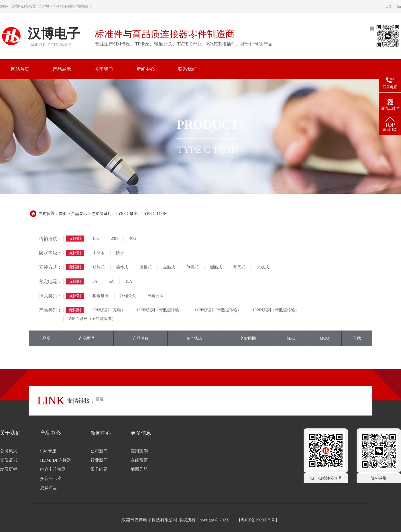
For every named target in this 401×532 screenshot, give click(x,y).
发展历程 (9, 469)
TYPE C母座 (127, 214)
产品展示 (79, 214)
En (399, 6)
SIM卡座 (48, 451)
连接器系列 (101, 214)
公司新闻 (99, 451)
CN (388, 6)
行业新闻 (99, 460)
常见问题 (99, 469)
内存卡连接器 (53, 469)
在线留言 (139, 460)
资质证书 (9, 460)
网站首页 (20, 69)
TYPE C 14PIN (154, 214)
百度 (100, 399)
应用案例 (139, 451)
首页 (63, 214)
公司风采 (9, 451)
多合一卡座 (51, 478)
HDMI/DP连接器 (56, 460)
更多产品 (49, 488)
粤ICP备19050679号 (258, 520)
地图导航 (139, 469)
